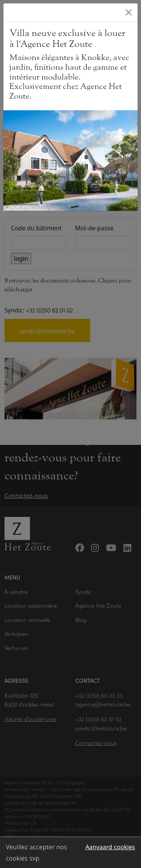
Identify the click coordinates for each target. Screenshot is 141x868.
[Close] (129, 12)
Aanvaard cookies (110, 847)
